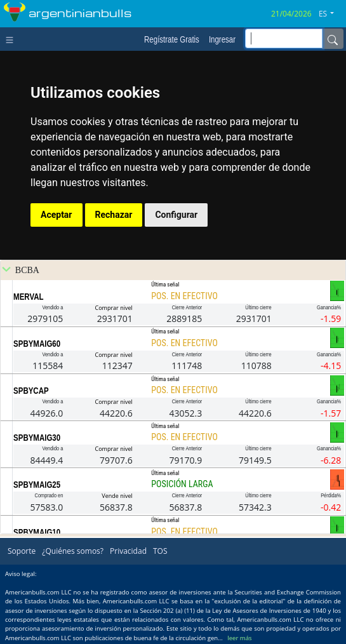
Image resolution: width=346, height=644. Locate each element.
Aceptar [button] (57, 215)
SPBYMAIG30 (37, 438)
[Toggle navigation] (12, 39)
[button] (331, 14)
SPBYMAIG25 (37, 485)
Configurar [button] (176, 215)
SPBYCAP (31, 391)
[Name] (333, 39)
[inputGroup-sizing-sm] (284, 38)
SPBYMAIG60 (37, 344)
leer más (239, 638)
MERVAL (28, 297)
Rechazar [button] (114, 215)
